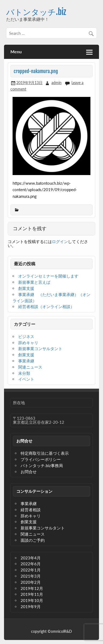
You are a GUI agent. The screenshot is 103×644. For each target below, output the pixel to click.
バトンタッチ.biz (36, 12)
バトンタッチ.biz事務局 (42, 465)
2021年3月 (31, 576)
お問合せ (29, 472)
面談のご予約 (33, 540)
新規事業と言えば (34, 282)
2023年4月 (31, 558)
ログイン (60, 241)
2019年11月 (32, 594)
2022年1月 (31, 570)
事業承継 (26, 361)
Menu (16, 52)
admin (56, 83)
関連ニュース (30, 367)
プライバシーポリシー (41, 459)
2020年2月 (31, 582)
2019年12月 (32, 588)
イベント (26, 379)
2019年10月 (32, 600)
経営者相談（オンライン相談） (46, 306)
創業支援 (26, 288)
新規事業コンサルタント (40, 348)
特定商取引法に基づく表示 (45, 453)
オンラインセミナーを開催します (48, 276)
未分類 (24, 373)
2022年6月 (31, 564)
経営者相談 (31, 510)
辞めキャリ (28, 343)
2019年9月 (31, 607)
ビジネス (26, 336)
